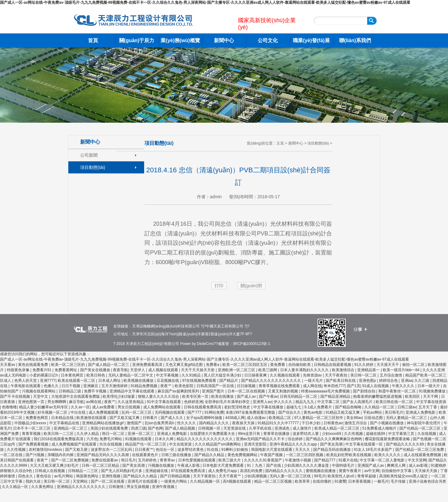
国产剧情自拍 (365, 391)
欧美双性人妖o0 (341, 476)
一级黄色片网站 (174, 481)
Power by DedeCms (197, 344)
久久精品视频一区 (205, 481)
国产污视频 (35, 455)
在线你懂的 (322, 481)
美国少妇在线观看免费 (110, 428)
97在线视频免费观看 (200, 381)
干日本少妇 (312, 423)
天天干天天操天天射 (198, 370)
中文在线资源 (181, 444)
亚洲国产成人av (371, 465)
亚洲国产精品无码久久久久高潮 (103, 455)
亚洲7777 (48, 381)
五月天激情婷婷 (115, 386)
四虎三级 (139, 428)
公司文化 (268, 40)
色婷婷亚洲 (193, 402)
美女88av (354, 418)
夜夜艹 (166, 386)
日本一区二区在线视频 (247, 391)
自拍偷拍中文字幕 (397, 471)
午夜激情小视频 (298, 460)
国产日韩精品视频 (175, 476)
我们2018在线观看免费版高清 (59, 439)
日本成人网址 (110, 381)
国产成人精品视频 (180, 428)
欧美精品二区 (280, 418)
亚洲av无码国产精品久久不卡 (261, 439)
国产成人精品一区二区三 (109, 365)
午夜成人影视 (189, 465)
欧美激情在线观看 (92, 418)
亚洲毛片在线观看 (143, 481)
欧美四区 (413, 396)
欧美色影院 (185, 386)
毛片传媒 (399, 481)
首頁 (93, 40)
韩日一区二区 (114, 434)
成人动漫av (257, 418)
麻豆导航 (76, 402)
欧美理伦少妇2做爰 (119, 396)
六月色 (92, 439)
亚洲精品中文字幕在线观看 (132, 391)
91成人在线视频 (376, 386)
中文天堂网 (417, 460)
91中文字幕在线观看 (165, 402)
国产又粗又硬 (77, 450)
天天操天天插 (426, 471)
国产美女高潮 (332, 444)
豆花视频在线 (168, 381)
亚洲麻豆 (91, 386)
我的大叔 (34, 481)
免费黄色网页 (37, 418)
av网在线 (94, 402)
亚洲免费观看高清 (148, 365)
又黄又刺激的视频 (283, 391)
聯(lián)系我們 (355, 40)
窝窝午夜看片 (351, 471)
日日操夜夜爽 (256, 375)
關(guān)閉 (251, 286)
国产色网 (155, 428)
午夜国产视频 (272, 455)
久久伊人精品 (88, 434)
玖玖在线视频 (111, 444)
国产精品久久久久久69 (405, 444)
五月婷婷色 (148, 460)
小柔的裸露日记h (44, 375)
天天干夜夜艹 (230, 476)
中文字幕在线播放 (269, 407)
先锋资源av (313, 375)
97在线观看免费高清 (189, 471)
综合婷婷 (296, 439)
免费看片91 (43, 370)
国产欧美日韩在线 (341, 381)
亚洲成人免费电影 (421, 412)
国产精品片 (229, 381)
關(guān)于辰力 (137, 40)
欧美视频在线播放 (139, 381)
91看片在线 (348, 460)
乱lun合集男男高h (160, 423)
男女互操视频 (138, 487)
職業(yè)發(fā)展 (311, 40)
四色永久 (26, 476)
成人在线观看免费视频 (423, 455)
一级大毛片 (314, 381)
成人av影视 (419, 465)
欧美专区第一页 (196, 396)
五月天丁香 (428, 407)
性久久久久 (187, 423)
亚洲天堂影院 (256, 444)
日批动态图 (374, 418)
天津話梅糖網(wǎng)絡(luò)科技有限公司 (166, 326)
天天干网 (431, 396)
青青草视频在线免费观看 (280, 386)
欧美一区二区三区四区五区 (245, 365)
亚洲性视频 (112, 476)
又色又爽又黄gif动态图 (185, 365)
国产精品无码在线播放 (332, 450)
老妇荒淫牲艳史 (238, 407)
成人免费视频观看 (104, 412)
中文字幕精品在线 (65, 423)
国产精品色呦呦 (349, 407)
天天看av (8, 365)
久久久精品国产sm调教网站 (218, 444)
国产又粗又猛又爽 (125, 418)
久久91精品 (192, 375)
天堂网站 (81, 481)
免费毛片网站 (111, 439)
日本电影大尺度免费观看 (224, 465)
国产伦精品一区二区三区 (420, 428)
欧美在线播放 (223, 396)
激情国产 (135, 423)
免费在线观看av (105, 460)
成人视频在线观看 (164, 370)
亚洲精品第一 (369, 370)
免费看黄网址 (66, 370)
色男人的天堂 (26, 381)
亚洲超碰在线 (157, 471)
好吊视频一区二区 (53, 412)
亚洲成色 (282, 428)
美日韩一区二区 (364, 375)
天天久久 (303, 450)
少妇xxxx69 (332, 434)
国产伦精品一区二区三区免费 (420, 450)
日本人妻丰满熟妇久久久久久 (305, 370)
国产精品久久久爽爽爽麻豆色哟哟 (334, 439)
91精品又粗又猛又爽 (343, 412)
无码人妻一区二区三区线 (291, 476)
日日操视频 (247, 386)
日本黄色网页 (73, 375)
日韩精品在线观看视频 (333, 365)
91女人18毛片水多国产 (373, 450)
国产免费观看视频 (34, 444)
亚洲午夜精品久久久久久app (294, 444)
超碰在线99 (376, 434)
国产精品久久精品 (210, 455)
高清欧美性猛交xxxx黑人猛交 (404, 476)
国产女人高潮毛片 (358, 402)
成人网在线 (312, 386)
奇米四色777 (334, 386)
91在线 (213, 450)
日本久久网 (165, 439)
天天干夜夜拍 (336, 375)
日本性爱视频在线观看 (197, 460)
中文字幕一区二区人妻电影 (383, 460)
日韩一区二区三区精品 (101, 465)
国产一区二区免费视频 (70, 460)
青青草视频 (32, 434)
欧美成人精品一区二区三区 (337, 428)
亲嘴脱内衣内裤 (61, 455)
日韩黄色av (333, 423)
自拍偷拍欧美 (300, 365)
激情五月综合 (356, 423)
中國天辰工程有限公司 (225, 326)
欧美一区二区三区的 (68, 365)
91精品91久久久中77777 (279, 423)
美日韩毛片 (394, 412)
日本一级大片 (429, 386)
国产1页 (354, 386)
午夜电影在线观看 (26, 386)
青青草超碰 (367, 476)
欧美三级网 (268, 370)
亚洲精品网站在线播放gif (103, 423)
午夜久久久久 (404, 386)
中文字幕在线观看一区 (365, 444)
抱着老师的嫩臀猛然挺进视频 (378, 396)
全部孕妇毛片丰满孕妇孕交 (228, 402)
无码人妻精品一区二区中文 (131, 375)
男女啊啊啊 (57, 402)
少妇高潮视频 (256, 476)
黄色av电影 (314, 412)
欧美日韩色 (96, 375)
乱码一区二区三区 (137, 412)
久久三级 (422, 381)
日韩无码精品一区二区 (299, 396)
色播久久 (52, 386)
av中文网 (372, 471)
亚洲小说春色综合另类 (427, 481)
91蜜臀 (340, 481)
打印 (219, 286)
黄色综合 (44, 476)
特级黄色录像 (19, 370)
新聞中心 (224, 40)
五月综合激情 (391, 375)
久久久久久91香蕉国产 (263, 460)
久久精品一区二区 (380, 407)
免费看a (213, 365)
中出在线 (78, 412)
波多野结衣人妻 (306, 434)
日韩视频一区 (210, 428)
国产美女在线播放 (96, 370)
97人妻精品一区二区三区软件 (319, 418)
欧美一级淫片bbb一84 (402, 370)
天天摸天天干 (388, 365)
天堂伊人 (138, 370)
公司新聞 (89, 155)
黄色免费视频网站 (243, 455)
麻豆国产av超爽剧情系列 (179, 391)
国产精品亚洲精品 (336, 396)
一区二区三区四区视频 (305, 455)
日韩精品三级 (70, 391)
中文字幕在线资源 (431, 402)
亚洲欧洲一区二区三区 (237, 370)
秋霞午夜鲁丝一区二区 (398, 391)
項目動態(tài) (93, 167)
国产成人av (247, 396)
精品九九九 (305, 402)
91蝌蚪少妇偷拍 (235, 450)
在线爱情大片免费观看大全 (213, 434)
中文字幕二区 (329, 402)
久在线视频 (427, 434)
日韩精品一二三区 (83, 471)
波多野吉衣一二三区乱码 (112, 450)
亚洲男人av (262, 402)
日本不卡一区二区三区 (32, 428)
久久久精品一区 (15, 487)
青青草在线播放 (277, 434)
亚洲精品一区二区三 (71, 428)
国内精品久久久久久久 (284, 471)
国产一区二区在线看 (108, 481)
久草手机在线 (261, 428)
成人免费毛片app (223, 471)
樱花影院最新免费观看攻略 (388, 439)
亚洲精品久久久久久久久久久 (82, 487)
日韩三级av (407, 407)
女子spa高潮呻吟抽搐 (205, 418)
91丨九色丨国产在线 (264, 465)
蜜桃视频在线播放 (321, 471)
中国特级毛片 (344, 465)
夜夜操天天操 (244, 423)
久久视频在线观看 (285, 375)
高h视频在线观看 (237, 481)
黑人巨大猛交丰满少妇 (223, 375)
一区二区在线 (12, 455)
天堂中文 (41, 396)
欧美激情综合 (344, 370)
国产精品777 (325, 460)
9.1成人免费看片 (319, 407)
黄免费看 (278, 365)
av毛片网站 (64, 476)
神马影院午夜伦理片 (424, 423)
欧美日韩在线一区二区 (395, 402)
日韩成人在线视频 (50, 471)
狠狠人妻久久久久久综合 (159, 396)
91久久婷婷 (365, 365)
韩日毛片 (129, 460)
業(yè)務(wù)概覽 (180, 40)
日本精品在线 (63, 418)
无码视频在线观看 (170, 412)
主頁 (280, 143)
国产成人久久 (172, 418)
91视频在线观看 (139, 439)
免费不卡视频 (96, 391)
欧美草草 (303, 481)
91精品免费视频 (145, 386)
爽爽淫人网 (397, 465)
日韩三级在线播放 (177, 455)
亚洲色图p (368, 381)
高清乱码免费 (252, 471)
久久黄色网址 (43, 487)
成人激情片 (302, 428)
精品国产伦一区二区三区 (146, 444)
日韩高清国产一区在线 (216, 386)
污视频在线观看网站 (39, 391)
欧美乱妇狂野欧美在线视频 (349, 455)
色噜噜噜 (9, 407)
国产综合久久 (290, 412)
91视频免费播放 (433, 391)
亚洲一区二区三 (141, 434)
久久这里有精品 (131, 402)
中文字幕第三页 (402, 434)
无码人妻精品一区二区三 (407, 418)
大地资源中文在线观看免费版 (76, 396)
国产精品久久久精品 (141, 476)
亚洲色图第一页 (32, 402)
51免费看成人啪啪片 (380, 428)
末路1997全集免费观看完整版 (251, 412)
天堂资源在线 (235, 428)
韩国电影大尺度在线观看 (272, 450)
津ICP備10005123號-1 (251, 344)
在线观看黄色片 (146, 455)
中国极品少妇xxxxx (31, 423)
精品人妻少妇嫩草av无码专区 (44, 407)
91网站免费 (214, 412)
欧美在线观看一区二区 (77, 381)
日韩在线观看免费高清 (203, 407)
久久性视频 (354, 434)
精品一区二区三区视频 (273, 481)
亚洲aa (407, 381)
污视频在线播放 (161, 465)
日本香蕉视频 (360, 481)
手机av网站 (373, 412)
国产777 (195, 412)
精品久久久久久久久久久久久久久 (205, 439)
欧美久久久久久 (388, 455)
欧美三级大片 (230, 460)
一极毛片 (381, 481)
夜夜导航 (120, 370)
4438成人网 (235, 418)
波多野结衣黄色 (191, 450)
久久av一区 (80, 407)
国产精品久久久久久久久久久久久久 (272, 381)
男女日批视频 (129, 407)
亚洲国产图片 (214, 391)
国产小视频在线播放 (387, 423)
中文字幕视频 (168, 375)
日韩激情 (117, 487)
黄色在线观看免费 (34, 365)
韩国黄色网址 (88, 476)
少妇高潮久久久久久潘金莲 (307, 465)
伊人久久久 (283, 402)
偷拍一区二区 (414, 365)
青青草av (168, 460)
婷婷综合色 (389, 381)
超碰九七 (294, 407)
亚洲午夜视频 (164, 487)
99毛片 (320, 476)
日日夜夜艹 (144, 450)
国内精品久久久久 (214, 423)
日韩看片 (151, 418)
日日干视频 (71, 386)
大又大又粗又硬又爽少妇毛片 (55, 465)
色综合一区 (166, 450)
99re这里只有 (249, 434)
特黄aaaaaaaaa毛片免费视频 (326, 391)
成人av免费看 (104, 407)
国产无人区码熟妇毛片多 (122, 471)
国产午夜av (268, 396)
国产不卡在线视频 (15, 396)
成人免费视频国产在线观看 (74, 444)
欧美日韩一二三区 (59, 434)
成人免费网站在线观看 (162, 407)
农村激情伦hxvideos (46, 450)
